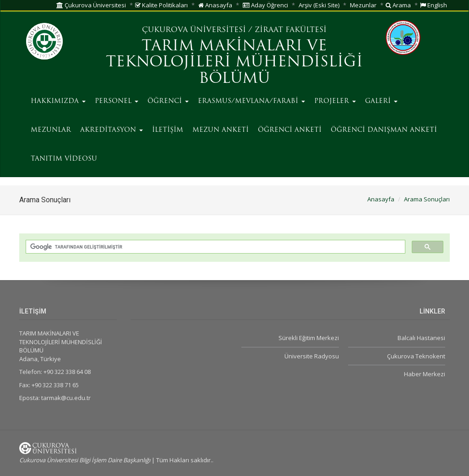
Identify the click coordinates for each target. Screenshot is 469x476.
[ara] (215, 247)
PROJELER (335, 101)
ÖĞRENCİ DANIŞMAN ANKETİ (384, 130)
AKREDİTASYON (112, 130)
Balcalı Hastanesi (421, 338)
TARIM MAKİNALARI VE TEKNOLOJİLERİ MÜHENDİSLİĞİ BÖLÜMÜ (234, 63)
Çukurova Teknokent (416, 356)
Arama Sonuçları (427, 199)
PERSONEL (117, 101)
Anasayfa (215, 5)
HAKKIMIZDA (58, 101)
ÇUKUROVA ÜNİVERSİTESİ (194, 30)
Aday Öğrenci (265, 5)
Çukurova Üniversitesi (91, 5)
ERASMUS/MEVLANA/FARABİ (251, 101)
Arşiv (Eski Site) (319, 5)
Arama (398, 5)
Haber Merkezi (425, 374)
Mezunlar (363, 5)
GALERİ (381, 101)
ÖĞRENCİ (168, 101)
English (434, 5)
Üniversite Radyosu (312, 356)
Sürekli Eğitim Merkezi (309, 338)
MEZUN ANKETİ (221, 130)
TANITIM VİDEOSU (64, 159)
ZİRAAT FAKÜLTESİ (291, 30)
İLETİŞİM (168, 130)
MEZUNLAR (51, 130)
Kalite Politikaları (161, 5)
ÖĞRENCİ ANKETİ (290, 130)
